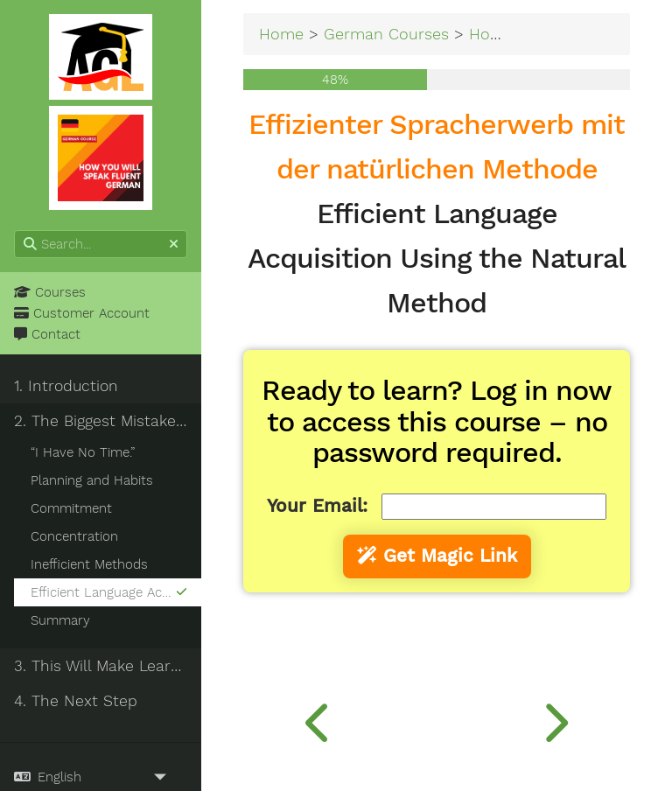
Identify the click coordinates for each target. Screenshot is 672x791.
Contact (47, 334)
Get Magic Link (437, 556)
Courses (50, 292)
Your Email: (317, 506)
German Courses (386, 34)
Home (281, 34)
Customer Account (82, 313)
